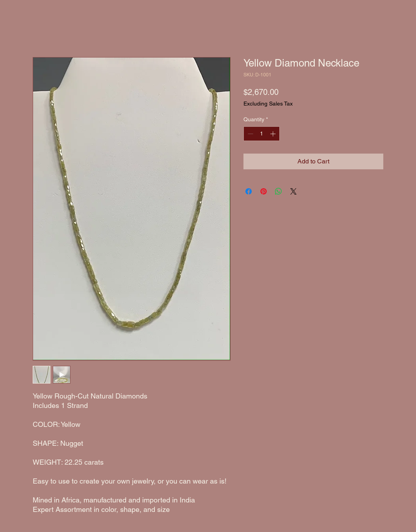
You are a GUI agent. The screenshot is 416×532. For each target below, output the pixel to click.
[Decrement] (250, 134)
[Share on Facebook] (249, 191)
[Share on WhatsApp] (279, 191)
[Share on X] (293, 191)
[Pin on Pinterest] (264, 191)
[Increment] (274, 134)
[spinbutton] (262, 134)
